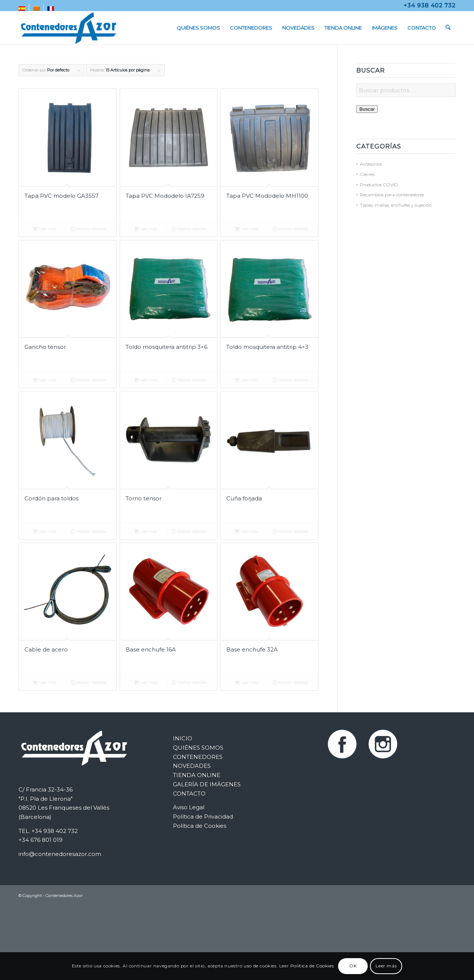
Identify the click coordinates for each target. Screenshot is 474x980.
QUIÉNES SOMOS (198, 748)
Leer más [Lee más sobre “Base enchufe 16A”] (146, 683)
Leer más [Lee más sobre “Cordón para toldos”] (45, 532)
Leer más (386, 966)
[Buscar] (448, 28)
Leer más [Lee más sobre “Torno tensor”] (146, 532)
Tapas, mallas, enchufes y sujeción (396, 205)
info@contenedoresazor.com (60, 854)
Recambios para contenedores (392, 195)
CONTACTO (189, 794)
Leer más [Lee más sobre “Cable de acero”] (45, 683)
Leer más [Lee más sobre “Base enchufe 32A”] (246, 683)
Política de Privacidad (203, 816)
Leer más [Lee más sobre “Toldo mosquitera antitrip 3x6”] (146, 381)
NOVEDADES (192, 766)
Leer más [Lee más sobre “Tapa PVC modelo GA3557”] (45, 230)
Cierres (367, 174)
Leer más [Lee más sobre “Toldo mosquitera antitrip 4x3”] (246, 381)
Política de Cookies (200, 826)
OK (353, 966)
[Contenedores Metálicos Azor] (69, 28)
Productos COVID (379, 185)
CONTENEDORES (198, 757)
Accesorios (371, 164)
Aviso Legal (189, 807)
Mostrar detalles (89, 230)
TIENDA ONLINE (197, 775)
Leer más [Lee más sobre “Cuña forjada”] (246, 532)
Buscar (367, 109)
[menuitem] (24, 9)
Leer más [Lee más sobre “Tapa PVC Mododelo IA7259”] (146, 230)
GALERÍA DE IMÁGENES (207, 784)
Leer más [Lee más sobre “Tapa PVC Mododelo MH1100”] (246, 230)
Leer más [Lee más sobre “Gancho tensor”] (45, 381)
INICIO (183, 738)
